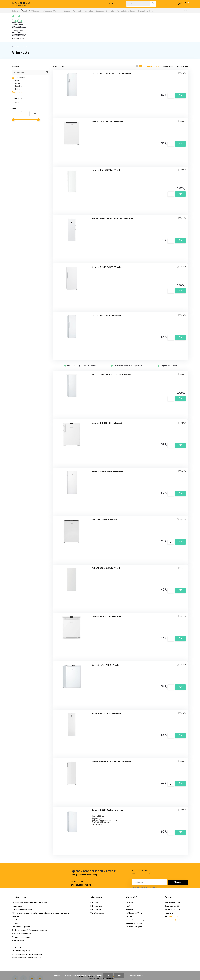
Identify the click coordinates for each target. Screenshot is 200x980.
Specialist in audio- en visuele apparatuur (28, 933)
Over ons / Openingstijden (23, 889)
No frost (18, 81)
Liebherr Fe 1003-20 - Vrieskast (106, 597)
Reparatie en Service (147, 11)
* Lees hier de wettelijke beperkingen (144, 866)
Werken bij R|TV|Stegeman (23, 930)
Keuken (67, 11)
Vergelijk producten (101, 892)
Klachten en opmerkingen (22, 913)
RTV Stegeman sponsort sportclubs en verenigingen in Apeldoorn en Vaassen (43, 892)
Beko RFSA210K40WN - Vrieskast (108, 549)
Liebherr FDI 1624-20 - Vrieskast (107, 404)
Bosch (16, 62)
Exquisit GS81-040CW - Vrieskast (107, 102)
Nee (119, 975)
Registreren (98, 882)
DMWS (105, 955)
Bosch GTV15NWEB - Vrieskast (107, 646)
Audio (26, 11)
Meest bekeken (153, 45)
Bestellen (16, 895)
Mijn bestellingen (100, 885)
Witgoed (35, 11)
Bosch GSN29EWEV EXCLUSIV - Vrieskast (111, 54)
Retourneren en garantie (22, 906)
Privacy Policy (17, 926)
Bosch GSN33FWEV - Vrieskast (106, 296)
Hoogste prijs (183, 45)
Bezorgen (16, 902)
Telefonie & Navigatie (126, 11)
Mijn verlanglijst (99, 889)
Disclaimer (16, 923)
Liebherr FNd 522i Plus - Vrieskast (108, 151)
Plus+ (111, 955)
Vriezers (26, 26)
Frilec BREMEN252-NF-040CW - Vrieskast (111, 742)
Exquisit (17, 65)
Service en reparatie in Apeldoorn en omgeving (31, 909)
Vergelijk (179, 54)
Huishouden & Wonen (51, 11)
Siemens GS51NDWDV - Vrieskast (108, 791)
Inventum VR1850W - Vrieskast (106, 694)
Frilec (16, 68)
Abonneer (178, 861)
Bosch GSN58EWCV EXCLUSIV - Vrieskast (111, 355)
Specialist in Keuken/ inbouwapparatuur (28, 937)
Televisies (16, 11)
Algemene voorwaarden (21, 916)
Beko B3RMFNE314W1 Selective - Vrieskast (112, 199)
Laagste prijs (168, 45)
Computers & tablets (105, 11)
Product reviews (19, 919)
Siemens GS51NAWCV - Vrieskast (108, 248)
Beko (16, 60)
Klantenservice (115, 4)
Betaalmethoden (19, 899)
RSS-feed (119, 955)
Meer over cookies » (136, 975)
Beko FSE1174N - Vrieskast (104, 500)
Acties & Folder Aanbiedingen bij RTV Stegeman (31, 882)
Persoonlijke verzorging (83, 11)
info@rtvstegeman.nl (81, 864)
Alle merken (18, 57)
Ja (108, 975)
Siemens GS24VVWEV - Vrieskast (107, 452)
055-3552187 (77, 860)
